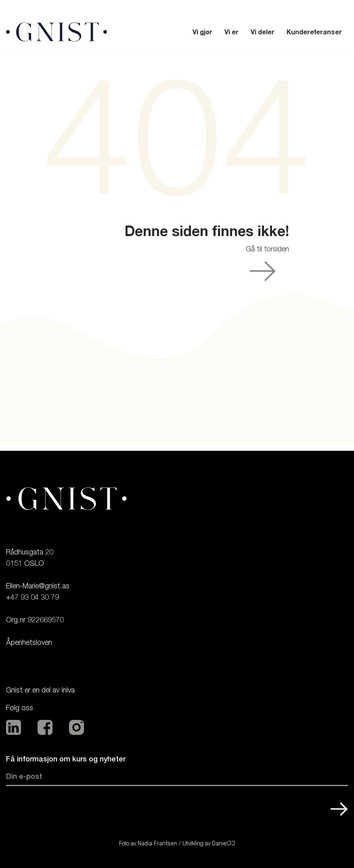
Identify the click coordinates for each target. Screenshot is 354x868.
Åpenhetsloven (29, 642)
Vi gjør (202, 32)
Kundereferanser (314, 32)
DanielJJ (223, 844)
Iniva (68, 690)
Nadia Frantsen (157, 844)
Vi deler (263, 32)
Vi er (231, 32)
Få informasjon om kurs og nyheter (66, 759)
